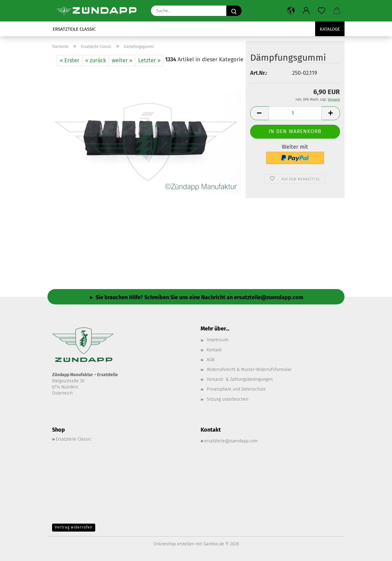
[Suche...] (234, 11)
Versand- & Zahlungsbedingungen (240, 379)
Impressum (218, 340)
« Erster (70, 60)
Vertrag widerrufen (74, 527)
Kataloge (330, 29)
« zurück (96, 60)
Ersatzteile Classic (74, 29)
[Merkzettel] (322, 11)
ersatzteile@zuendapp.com (231, 441)
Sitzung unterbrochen (228, 399)
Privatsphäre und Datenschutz (236, 389)
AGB (211, 360)
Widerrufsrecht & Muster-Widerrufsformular (249, 370)
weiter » (122, 60)
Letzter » (149, 60)
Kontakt (214, 350)
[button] (291, 11)
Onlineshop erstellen (174, 544)
